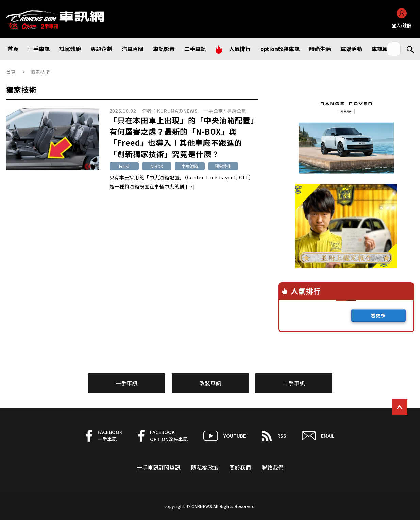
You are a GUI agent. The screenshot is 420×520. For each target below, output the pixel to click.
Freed (124, 166)
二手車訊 (294, 383)
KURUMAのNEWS (178, 111)
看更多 (378, 315)
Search (407, 49)
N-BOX (157, 166)
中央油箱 (190, 166)
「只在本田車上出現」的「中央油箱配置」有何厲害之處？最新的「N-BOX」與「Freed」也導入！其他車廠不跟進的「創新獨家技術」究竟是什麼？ (182, 137)
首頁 (11, 72)
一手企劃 (213, 111)
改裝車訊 (210, 383)
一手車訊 (127, 383)
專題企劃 (237, 111)
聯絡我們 (273, 467)
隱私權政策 (205, 467)
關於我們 (240, 467)
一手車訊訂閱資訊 (158, 467)
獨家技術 (223, 166)
